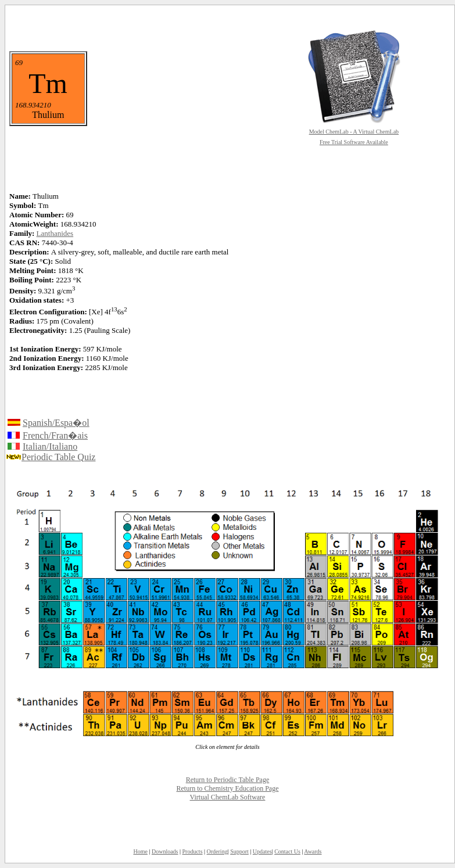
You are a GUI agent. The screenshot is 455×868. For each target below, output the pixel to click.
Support (239, 851)
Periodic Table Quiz (58, 457)
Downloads (165, 851)
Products (193, 851)
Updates (262, 851)
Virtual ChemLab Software (228, 797)
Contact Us (287, 851)
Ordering (217, 851)
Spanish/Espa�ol (56, 423)
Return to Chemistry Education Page (228, 788)
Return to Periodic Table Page (228, 780)
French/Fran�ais (55, 435)
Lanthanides (55, 233)
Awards (313, 851)
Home (140, 851)
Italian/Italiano (50, 446)
